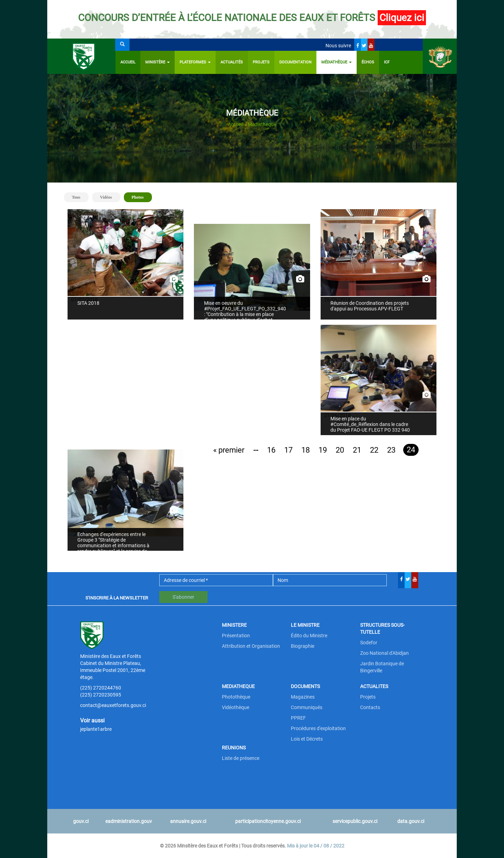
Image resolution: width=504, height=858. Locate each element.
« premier (229, 450)
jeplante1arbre (96, 729)
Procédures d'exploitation (318, 728)
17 (288, 450)
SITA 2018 (88, 303)
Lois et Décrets (307, 739)
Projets (261, 62)
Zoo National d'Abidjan (384, 653)
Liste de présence (241, 758)
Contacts (370, 707)
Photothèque (236, 697)
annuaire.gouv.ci (188, 821)
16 (271, 450)
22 (374, 450)
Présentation (236, 636)
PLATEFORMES (195, 62)
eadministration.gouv (129, 821)
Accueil (128, 62)
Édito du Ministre (309, 636)
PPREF (298, 718)
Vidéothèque (236, 707)
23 (391, 450)
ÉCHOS (368, 62)
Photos (141, 197)
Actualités (232, 62)
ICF (387, 62)
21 (357, 450)
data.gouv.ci (411, 821)
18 (306, 450)
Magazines (303, 697)
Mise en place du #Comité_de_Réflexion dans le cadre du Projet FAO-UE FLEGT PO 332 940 (370, 424)
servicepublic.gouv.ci (355, 821)
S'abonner (183, 597)
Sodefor (369, 643)
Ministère (157, 62)
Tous (76, 197)
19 (323, 450)
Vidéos (106, 197)
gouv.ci (81, 821)
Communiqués (307, 707)
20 (340, 450)
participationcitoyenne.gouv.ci (268, 821)
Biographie (303, 646)
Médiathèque (337, 62)
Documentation (295, 62)
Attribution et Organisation (251, 646)
